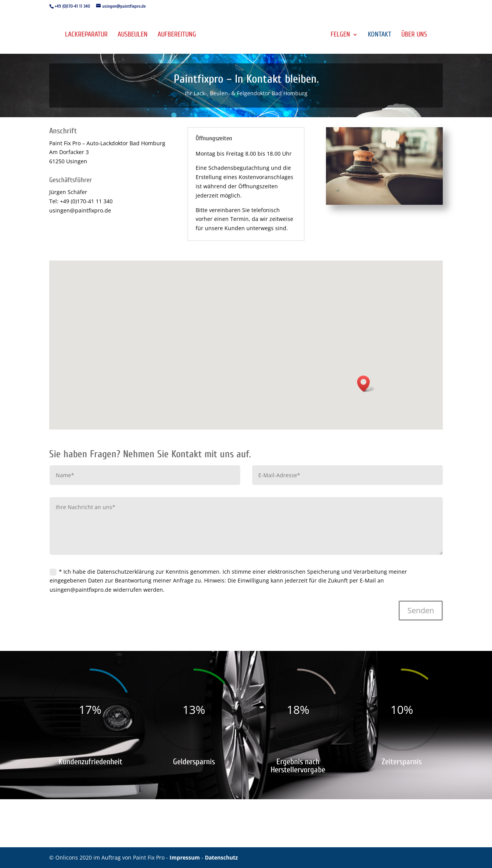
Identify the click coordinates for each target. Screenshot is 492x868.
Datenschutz (221, 857)
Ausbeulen (133, 35)
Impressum (185, 857)
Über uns (414, 35)
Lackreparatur (86, 35)
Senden (421, 610)
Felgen (340, 35)
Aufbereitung (177, 35)
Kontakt (380, 35)
